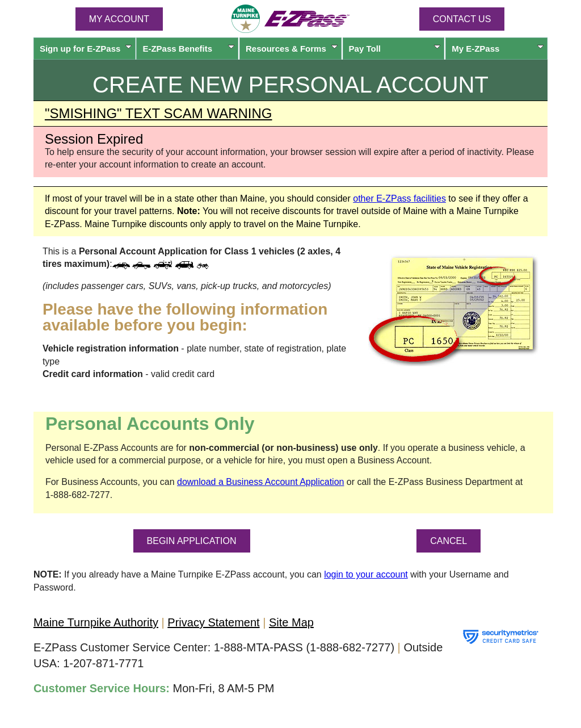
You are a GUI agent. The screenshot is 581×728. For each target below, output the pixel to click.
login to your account (366, 574)
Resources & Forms (292, 49)
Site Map (291, 622)
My (498, 49)
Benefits (188, 49)
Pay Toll (395, 49)
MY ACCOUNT (119, 19)
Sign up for (86, 49)
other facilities (399, 198)
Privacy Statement (213, 622)
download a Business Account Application (260, 482)
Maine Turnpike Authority (96, 622)
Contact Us (462, 19)
